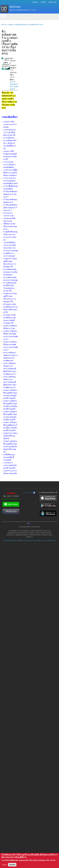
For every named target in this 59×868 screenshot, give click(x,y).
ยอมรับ (5, 865)
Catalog (11, 25)
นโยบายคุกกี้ (36, 541)
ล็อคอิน (43, 2)
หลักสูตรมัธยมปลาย (21, 25)
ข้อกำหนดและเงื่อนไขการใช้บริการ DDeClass (17, 541)
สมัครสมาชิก (53, 2)
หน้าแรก (4, 25)
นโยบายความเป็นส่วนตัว (48, 541)
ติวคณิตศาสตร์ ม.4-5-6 (36, 25)
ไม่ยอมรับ (12, 865)
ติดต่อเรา (36, 2)
